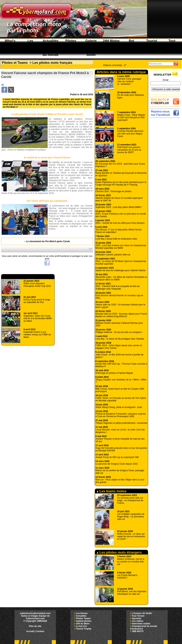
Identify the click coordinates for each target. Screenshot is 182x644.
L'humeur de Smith (142, 613)
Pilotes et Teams (15, 63)
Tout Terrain (138, 616)
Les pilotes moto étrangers (119, 552)
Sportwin (136, 618)
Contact (40, 631)
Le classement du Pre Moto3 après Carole (48, 241)
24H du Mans (83, 624)
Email (165, 80)
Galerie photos (84, 621)
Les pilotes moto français (52, 63)
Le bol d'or (82, 626)
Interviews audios (141, 624)
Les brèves (82, 613)
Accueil (30, 631)
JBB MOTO (138, 631)
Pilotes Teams (83, 618)
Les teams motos (112, 491)
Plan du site (35, 626)
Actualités (81, 616)
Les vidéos (138, 621)
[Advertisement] (166, 174)
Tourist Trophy (84, 629)
